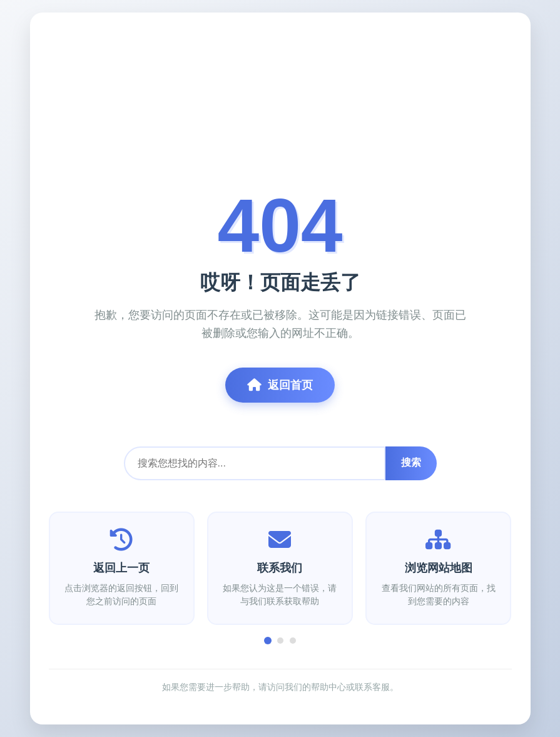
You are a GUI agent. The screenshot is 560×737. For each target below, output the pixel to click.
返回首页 (280, 385)
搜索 (411, 462)
